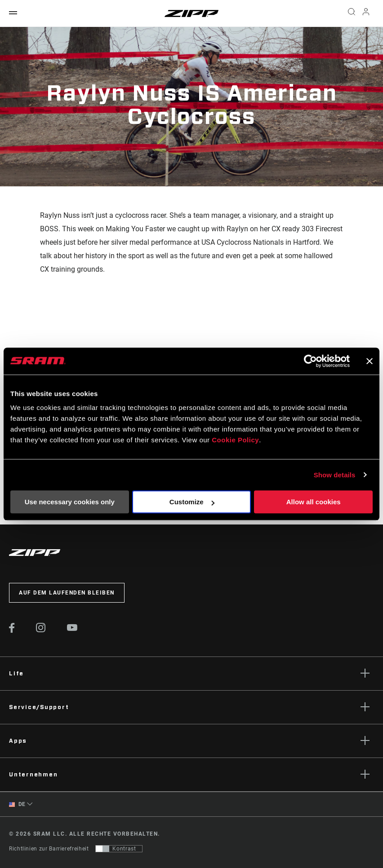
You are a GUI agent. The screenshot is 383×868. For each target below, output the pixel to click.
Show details (335, 475)
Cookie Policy (235, 440)
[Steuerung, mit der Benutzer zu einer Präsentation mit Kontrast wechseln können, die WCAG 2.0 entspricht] (119, 849)
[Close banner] (370, 361)
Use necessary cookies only (70, 502)
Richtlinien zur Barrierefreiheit (49, 849)
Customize (192, 502)
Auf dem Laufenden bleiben (67, 593)
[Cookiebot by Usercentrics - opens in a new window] (310, 361)
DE (17, 804)
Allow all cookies (314, 502)
